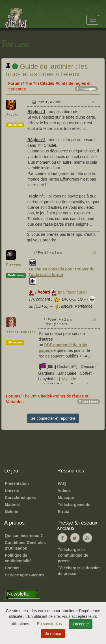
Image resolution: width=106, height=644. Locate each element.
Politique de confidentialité (18, 558)
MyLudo (69, 379)
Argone (12, 115)
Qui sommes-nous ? (24, 536)
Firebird (13, 265)
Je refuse (53, 634)
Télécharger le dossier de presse (79, 571)
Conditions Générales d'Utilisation (25, 545)
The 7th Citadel (39, 83)
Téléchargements (74, 505)
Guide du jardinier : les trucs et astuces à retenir (47, 70)
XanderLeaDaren (21, 332)
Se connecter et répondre (53, 418)
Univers (12, 490)
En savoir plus (50, 624)
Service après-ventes (25, 575)
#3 (94, 319)
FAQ (62, 483)
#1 (94, 102)
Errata (64, 512)
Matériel (12, 505)
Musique (66, 498)
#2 (94, 252)
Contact (12, 568)
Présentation (17, 483)
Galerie (11, 512)
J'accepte (81, 624)
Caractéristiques (20, 498)
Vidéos (64, 490)
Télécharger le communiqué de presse (73, 555)
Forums (15, 83)
